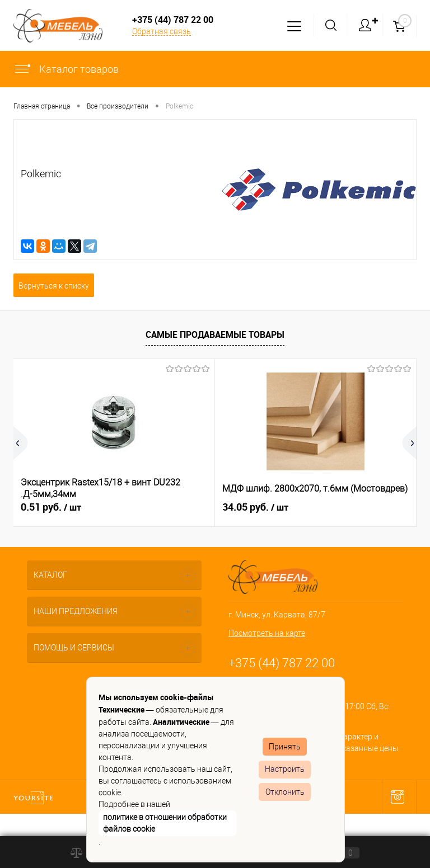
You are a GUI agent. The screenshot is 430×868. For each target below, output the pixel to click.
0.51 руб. (51, 507)
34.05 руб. (255, 507)
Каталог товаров (66, 69)
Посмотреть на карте (267, 633)
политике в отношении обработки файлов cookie (165, 823)
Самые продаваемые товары (215, 334)
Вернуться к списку (54, 286)
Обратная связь (162, 31)
